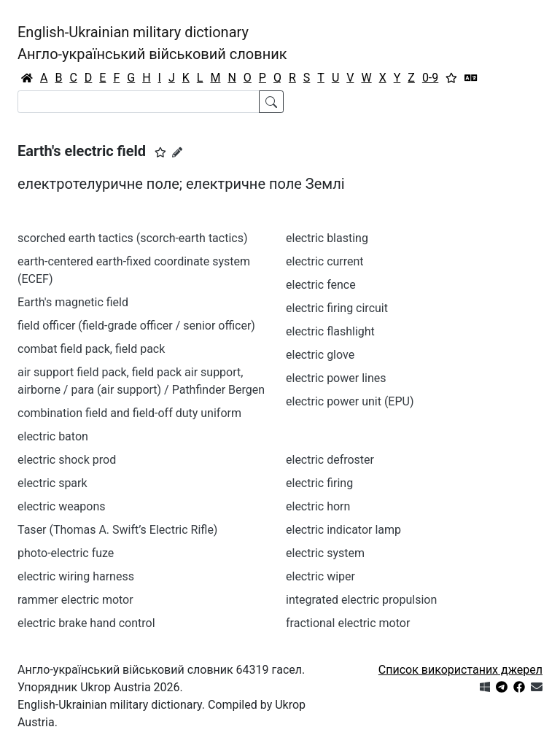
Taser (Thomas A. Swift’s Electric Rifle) (117, 530)
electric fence (321, 285)
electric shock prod (67, 460)
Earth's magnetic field (73, 302)
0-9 (430, 78)
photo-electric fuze (66, 553)
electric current (325, 261)
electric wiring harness (76, 576)
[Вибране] (451, 78)
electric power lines (336, 378)
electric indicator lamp (343, 530)
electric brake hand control (86, 623)
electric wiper (320, 576)
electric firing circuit (337, 308)
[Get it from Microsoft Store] (485, 687)
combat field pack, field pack (91, 349)
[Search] (139, 102)
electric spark (52, 483)
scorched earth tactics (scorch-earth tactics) (133, 238)
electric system (325, 553)
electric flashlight (330, 331)
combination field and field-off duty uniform (129, 413)
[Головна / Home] (27, 78)
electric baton (53, 436)
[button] (160, 152)
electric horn (318, 506)
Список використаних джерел (460, 670)
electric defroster (330, 460)
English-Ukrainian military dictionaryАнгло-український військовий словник (152, 43)
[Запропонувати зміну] (177, 152)
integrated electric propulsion (361, 600)
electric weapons (62, 506)
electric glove (320, 355)
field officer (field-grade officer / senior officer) (136, 326)
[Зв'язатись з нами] (537, 687)
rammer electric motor (75, 600)
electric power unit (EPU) (350, 401)
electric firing (319, 483)
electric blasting (327, 238)
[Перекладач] (471, 78)
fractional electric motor (348, 623)
